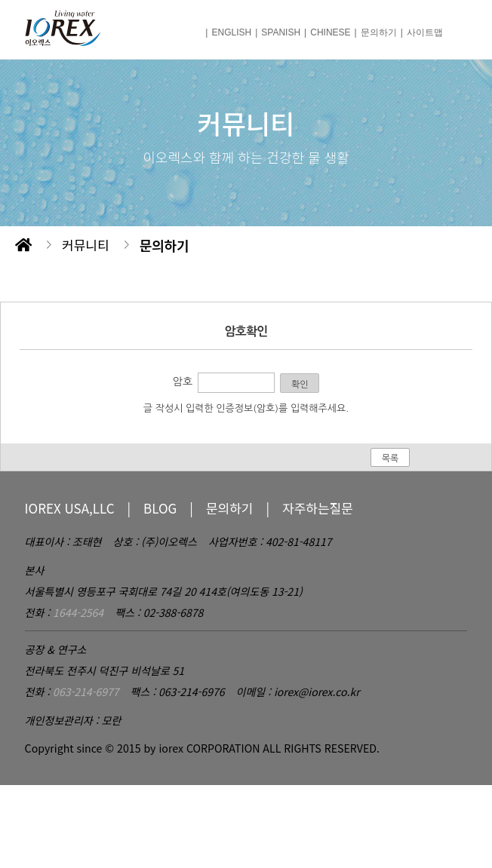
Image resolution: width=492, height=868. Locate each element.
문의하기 (379, 32)
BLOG (160, 508)
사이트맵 (425, 32)
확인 (300, 385)
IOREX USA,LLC (70, 508)
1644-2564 (78, 612)
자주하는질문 (318, 508)
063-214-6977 (86, 692)
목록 (391, 459)
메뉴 (456, 29)
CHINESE (330, 32)
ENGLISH (231, 32)
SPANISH (281, 32)
